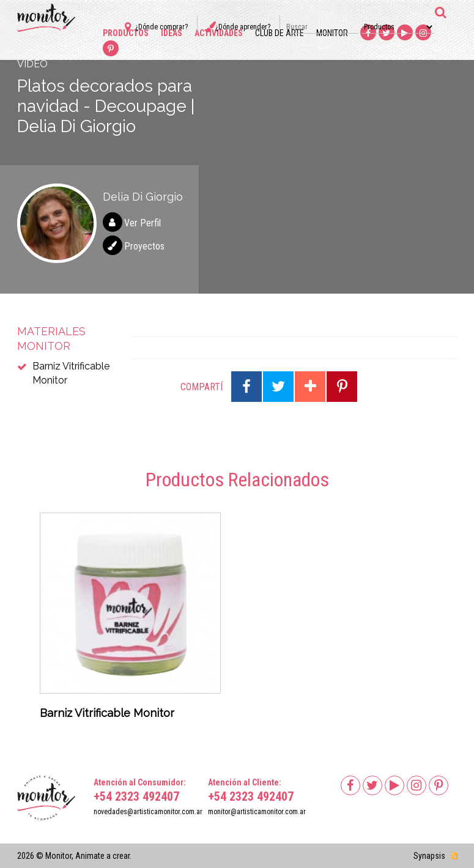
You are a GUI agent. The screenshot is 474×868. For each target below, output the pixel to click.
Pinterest (111, 49)
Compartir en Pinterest (342, 387)
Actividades (219, 33)
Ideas (172, 33)
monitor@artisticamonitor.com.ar (257, 812)
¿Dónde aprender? (243, 27)
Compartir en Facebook (246, 387)
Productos (126, 33)
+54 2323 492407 (136, 796)
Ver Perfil (143, 223)
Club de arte (280, 33)
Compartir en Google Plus (310, 387)
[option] (130, 620)
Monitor (332, 33)
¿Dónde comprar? (161, 27)
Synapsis (429, 856)
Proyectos (144, 246)
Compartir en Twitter (278, 387)
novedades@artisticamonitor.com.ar (148, 812)
